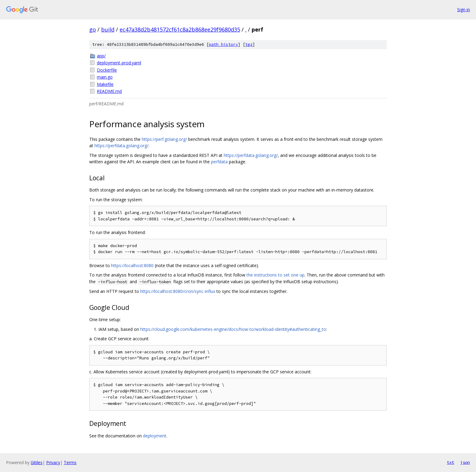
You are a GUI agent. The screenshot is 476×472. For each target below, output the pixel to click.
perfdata (219, 162)
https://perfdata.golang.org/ (121, 146)
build (108, 29)
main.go (105, 77)
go (93, 29)
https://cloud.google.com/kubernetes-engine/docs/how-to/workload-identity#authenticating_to (233, 329)
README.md (109, 91)
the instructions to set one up (275, 275)
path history (223, 44)
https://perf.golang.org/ (164, 139)
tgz (249, 44)
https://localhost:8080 (132, 265)
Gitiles (37, 462)
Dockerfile (107, 70)
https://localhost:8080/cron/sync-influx (178, 291)
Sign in (464, 10)
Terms (70, 462)
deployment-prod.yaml (119, 63)
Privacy (53, 462)
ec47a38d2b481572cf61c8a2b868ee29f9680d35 (180, 29)
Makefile (105, 84)
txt (450, 462)
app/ (101, 56)
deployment (155, 436)
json (465, 462)
